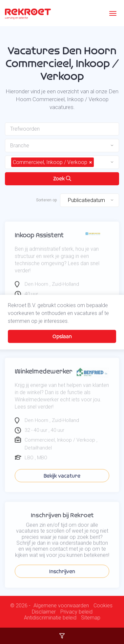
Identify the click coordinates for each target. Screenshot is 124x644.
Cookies (103, 606)
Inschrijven (62, 578)
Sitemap (91, 618)
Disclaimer (44, 612)
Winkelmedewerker (44, 378)
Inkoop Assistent (39, 241)
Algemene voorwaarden (61, 606)
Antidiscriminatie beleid (50, 618)
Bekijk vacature (62, 482)
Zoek (62, 179)
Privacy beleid (76, 612)
